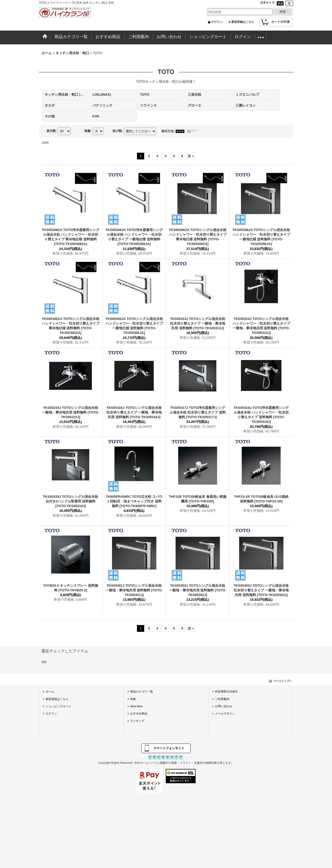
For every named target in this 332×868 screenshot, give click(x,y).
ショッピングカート (58, 706)
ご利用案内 (222, 699)
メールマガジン (225, 713)
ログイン (217, 22)
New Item (136, 706)
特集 (133, 699)
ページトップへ (283, 681)
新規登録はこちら (243, 22)
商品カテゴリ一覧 (142, 691)
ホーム (50, 691)
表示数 (52, 131)
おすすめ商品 (139, 713)
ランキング (137, 721)
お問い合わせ (224, 706)
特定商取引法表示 (226, 691)
